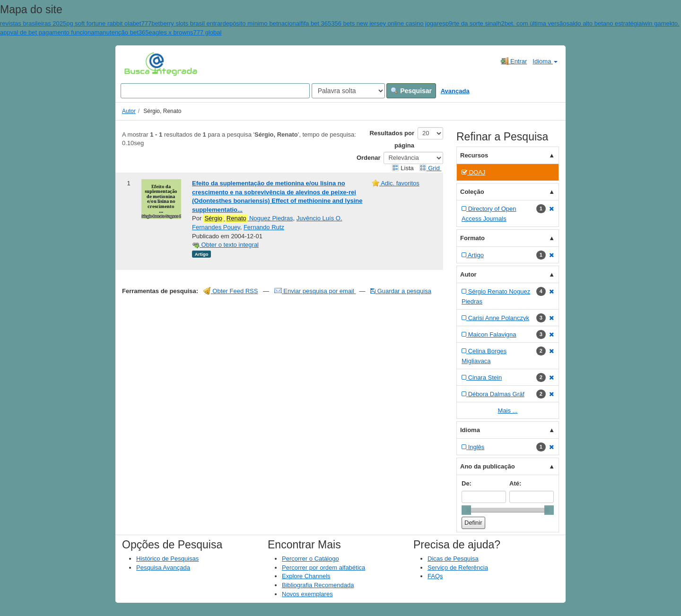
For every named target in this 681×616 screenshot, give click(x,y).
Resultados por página (392, 139)
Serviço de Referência (458, 568)
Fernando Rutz (264, 227)
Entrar (514, 61)
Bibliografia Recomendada (318, 585)
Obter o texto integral (225, 245)
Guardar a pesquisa (401, 291)
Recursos (474, 155)
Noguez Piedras (248, 218)
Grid (430, 168)
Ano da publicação (488, 466)
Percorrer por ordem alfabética (323, 568)
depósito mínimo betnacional (262, 23)
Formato (472, 238)
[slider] (466, 510)
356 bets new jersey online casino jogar (385, 23)
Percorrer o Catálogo (310, 559)
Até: (515, 483)
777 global (207, 32)
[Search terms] (215, 91)
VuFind (139, 64)
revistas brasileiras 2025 (33, 23)
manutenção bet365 (122, 32)
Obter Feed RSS (231, 291)
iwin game (656, 23)
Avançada (455, 91)
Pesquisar (411, 91)
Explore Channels (306, 576)
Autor (129, 111)
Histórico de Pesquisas (167, 559)
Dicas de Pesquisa (453, 559)
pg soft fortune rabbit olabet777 (109, 23)
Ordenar (369, 158)
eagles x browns (171, 32)
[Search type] (348, 91)
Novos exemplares (307, 594)
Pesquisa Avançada (163, 568)
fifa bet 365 (316, 23)
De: (467, 483)
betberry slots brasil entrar (187, 23)
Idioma (545, 61)
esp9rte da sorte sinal (468, 23)
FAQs (435, 576)
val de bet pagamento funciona (52, 32)
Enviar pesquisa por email (315, 291)
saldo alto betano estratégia (604, 23)
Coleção (472, 192)
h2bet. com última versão (532, 23)
